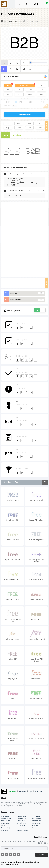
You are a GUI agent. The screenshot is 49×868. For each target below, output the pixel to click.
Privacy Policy (6, 830)
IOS (41, 94)
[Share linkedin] (18, 855)
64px (29, 124)
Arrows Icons (21, 821)
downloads (24, 114)
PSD (41, 90)
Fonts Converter (6, 818)
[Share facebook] (3, 855)
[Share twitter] (10, 855)
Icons (6, 135)
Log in (36, 4)
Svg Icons (4, 4)
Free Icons (23, 792)
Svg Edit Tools (21, 816)
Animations (17, 135)
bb (17, 320)
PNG (42, 85)
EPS (19, 90)
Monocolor (8, 22)
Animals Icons (6, 821)
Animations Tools (22, 818)
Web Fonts (12, 792)
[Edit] (22, 328)
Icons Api (35, 826)
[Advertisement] (25, 239)
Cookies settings (22, 830)
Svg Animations (37, 818)
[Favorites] (27, 328)
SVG (8, 85)
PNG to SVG (5, 816)
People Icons (5, 823)
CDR (30, 90)
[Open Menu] (26, 4)
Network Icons (21, 823)
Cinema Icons (36, 823)
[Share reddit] (7, 855)
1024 (29, 128)
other (20, 22)
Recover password (38, 828)
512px (19, 128)
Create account (22, 828)
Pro (31, 70)
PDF (8, 90)
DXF (8, 94)
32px (19, 124)
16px (8, 124)
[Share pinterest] (14, 855)
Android (30, 94)
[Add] (18, 328)
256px (8, 128)
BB (17, 369)
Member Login (6, 828)
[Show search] (19, 4)
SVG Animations (25, 85)
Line (19, 94)
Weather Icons (37, 821)
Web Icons (39, 792)
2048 (40, 128)
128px (40, 124)
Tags (30, 792)
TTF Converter (37, 816)
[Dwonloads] (31, 328)
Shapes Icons (21, 826)
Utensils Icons (6, 826)
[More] (35, 328)
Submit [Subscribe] (42, 855)
